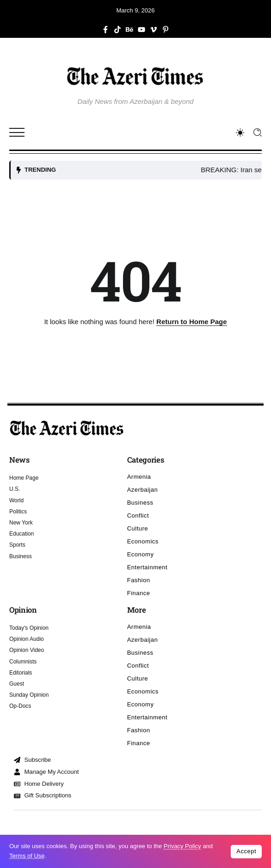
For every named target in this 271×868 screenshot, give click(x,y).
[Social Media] (105, 30)
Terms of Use (27, 856)
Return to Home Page (192, 322)
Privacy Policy (182, 846)
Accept (246, 851)
